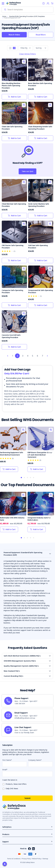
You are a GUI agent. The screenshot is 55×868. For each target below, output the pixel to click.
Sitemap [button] (45, 859)
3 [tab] (28, 478)
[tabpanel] (13, 451)
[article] (27, 701)
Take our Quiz (27, 171)
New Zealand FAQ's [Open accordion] (12, 671)
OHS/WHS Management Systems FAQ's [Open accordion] (20, 661)
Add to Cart (14, 97)
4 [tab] (31, 478)
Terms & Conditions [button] (14, 859)
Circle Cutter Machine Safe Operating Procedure (39, 205)
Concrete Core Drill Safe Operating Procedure (11, 336)
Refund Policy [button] (37, 859)
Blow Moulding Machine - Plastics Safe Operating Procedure (12, 86)
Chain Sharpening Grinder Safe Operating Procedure (40, 128)
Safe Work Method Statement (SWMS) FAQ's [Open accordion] (22, 656)
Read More (41, 35)
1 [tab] (21, 478)
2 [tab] (25, 478)
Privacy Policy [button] (26, 859)
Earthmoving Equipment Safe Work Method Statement (11, 454)
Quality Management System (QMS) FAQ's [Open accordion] (21, 666)
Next (51, 453)
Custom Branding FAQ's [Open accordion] (13, 676)
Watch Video (14, 35)
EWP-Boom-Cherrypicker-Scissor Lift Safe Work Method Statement (40, 455)
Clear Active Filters (27, 54)
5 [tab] (34, 478)
